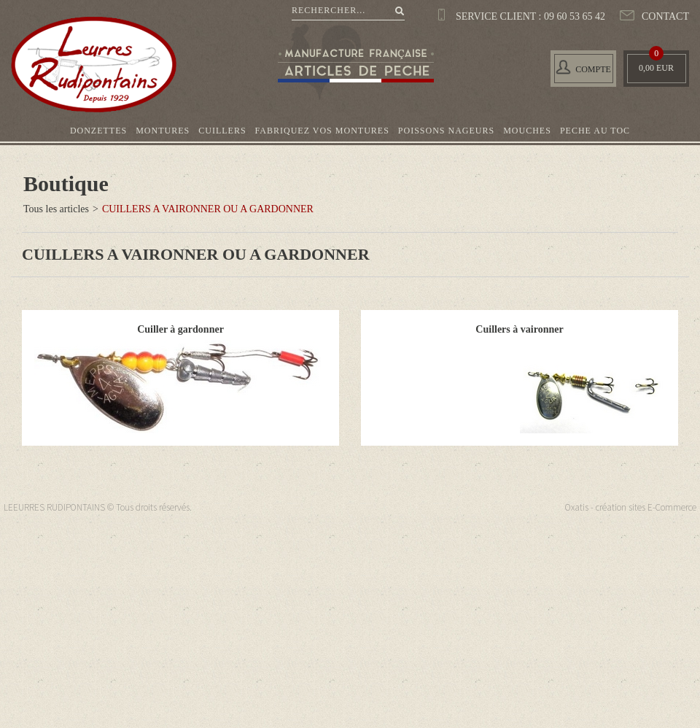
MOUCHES (527, 131)
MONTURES (163, 131)
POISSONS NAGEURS (446, 131)
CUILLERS (222, 131)
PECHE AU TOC (595, 131)
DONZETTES (98, 131)
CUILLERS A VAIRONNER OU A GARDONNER (208, 209)
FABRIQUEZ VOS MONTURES (322, 131)
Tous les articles (56, 209)
